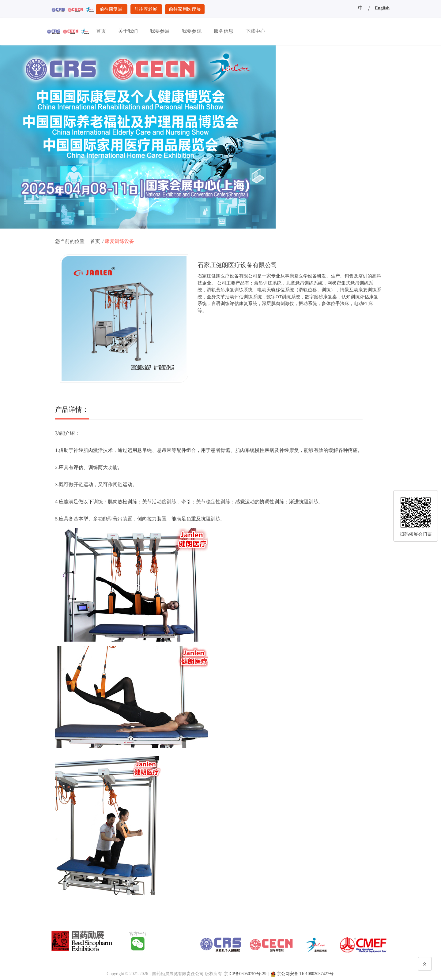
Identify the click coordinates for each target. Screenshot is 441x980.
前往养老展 (146, 9)
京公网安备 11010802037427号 (305, 974)
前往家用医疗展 (185, 9)
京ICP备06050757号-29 (245, 974)
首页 (95, 241)
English (382, 8)
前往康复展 (112, 9)
